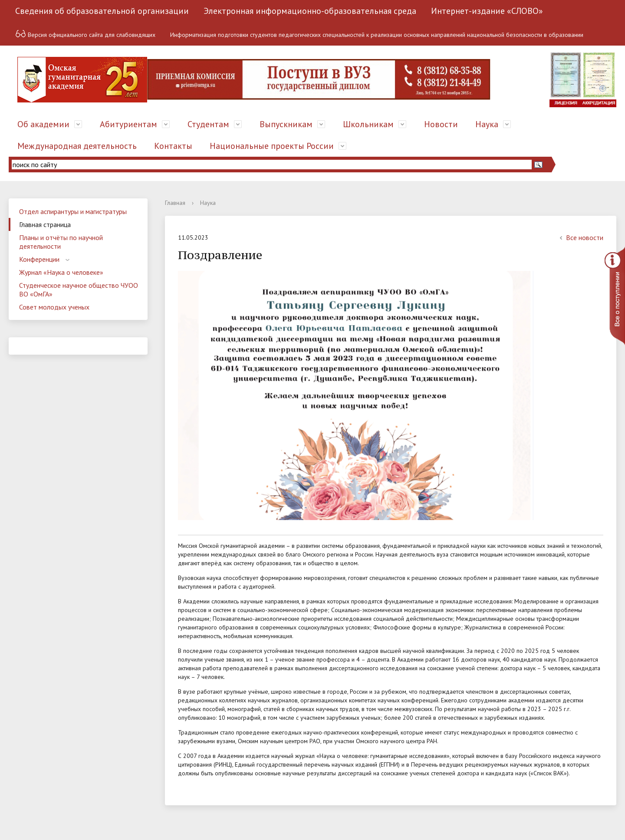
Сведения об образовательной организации (102, 11)
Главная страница (45, 224)
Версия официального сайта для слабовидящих (85, 34)
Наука (487, 124)
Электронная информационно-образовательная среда (310, 11)
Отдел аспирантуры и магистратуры (73, 211)
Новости (441, 124)
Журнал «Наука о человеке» (61, 272)
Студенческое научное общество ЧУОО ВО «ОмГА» (79, 290)
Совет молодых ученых (54, 307)
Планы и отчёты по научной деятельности (61, 242)
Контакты (173, 146)
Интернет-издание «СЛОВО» (487, 11)
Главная (175, 203)
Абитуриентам (128, 124)
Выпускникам (286, 124)
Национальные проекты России (272, 146)
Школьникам (368, 124)
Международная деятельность (77, 146)
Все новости (580, 237)
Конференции (39, 259)
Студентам (208, 124)
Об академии (43, 124)
